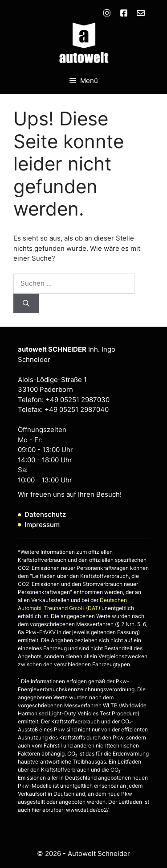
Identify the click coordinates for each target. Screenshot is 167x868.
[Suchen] (26, 304)
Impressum (42, 525)
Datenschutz (45, 514)
